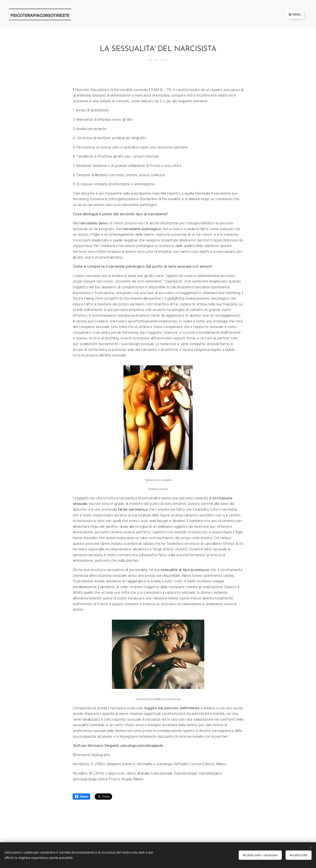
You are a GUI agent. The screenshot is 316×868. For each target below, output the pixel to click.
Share (81, 797)
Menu (295, 14)
